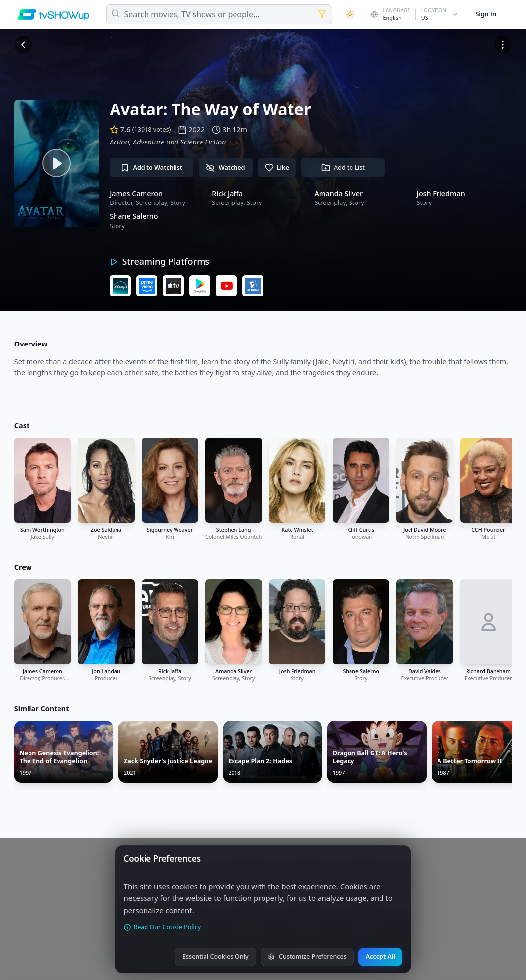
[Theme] (350, 14)
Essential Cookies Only (216, 957)
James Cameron (136, 193)
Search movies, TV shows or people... (192, 14)
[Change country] (415, 14)
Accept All (380, 957)
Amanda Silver (338, 193)
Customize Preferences (307, 957)
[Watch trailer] (57, 163)
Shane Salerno (134, 216)
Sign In (486, 14)
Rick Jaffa (227, 193)
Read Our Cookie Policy (162, 927)
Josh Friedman (440, 193)
